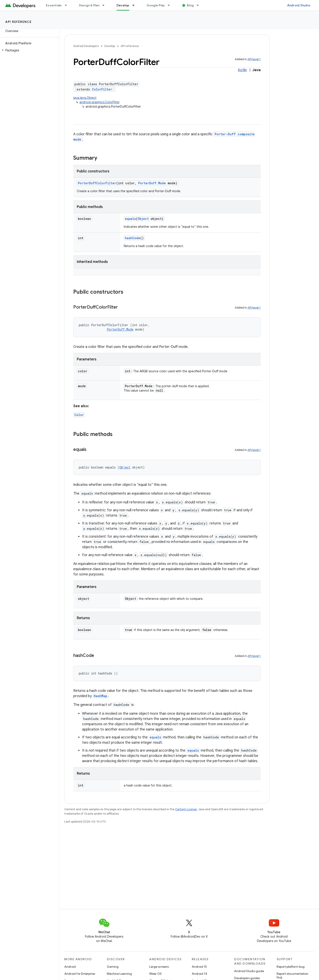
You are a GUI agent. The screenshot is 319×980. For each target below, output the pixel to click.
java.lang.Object (85, 98)
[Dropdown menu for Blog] (200, 5)
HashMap (100, 696)
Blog (190, 5)
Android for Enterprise (80, 974)
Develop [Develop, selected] (123, 5)
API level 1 (254, 59)
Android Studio (299, 5)
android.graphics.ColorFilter (99, 102)
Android (70, 967)
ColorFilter (102, 89)
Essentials (54, 5)
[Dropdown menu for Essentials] (68, 5)
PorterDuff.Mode (152, 183)
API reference (19, 22)
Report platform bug (291, 967)
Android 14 (199, 974)
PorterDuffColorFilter (97, 183)
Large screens (159, 967)
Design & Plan (89, 5)
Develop (110, 46)
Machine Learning (119, 974)
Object (143, 219)
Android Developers (86, 46)
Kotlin (242, 70)
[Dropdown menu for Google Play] (171, 5)
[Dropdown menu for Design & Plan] (105, 5)
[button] (29, 50)
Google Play (156, 5)
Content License (186, 809)
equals (130, 219)
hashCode (133, 238)
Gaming (113, 967)
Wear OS (155, 974)
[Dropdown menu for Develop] (135, 5)
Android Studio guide (249, 971)
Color (79, 415)
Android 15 (199, 967)
